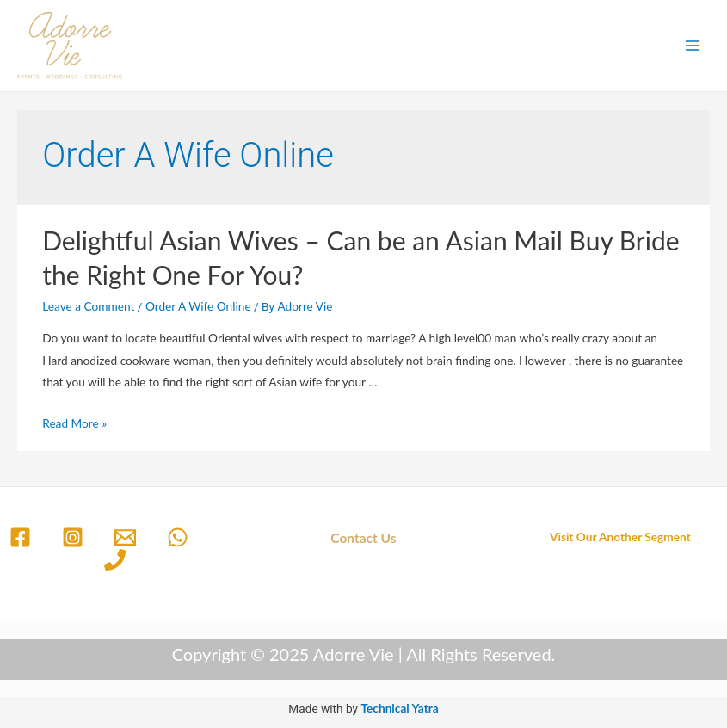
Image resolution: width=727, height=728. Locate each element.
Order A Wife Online (198, 306)
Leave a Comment (88, 306)
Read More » (74, 423)
